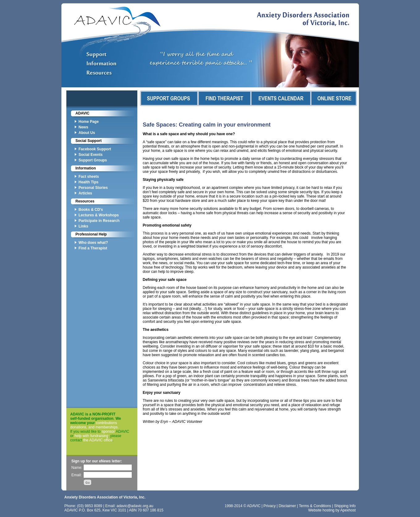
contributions (106, 423)
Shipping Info (345, 506)
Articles (85, 193)
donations (78, 427)
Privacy (270, 506)
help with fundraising (91, 436)
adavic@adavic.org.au (135, 506)
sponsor (108, 432)
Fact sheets (89, 177)
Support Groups (93, 160)
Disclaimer (287, 506)
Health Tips (89, 182)
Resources (85, 201)
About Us (87, 133)
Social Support (89, 141)
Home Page (89, 122)
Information (86, 168)
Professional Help (91, 234)
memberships (107, 427)
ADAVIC (83, 113)
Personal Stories (93, 188)
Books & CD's (91, 210)
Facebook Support (95, 149)
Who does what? (93, 243)
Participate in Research (99, 221)
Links (83, 226)
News (83, 127)
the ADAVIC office (98, 440)
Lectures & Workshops (99, 215)
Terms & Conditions (315, 506)
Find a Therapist (93, 248)
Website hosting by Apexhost (332, 510)
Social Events (91, 155)
